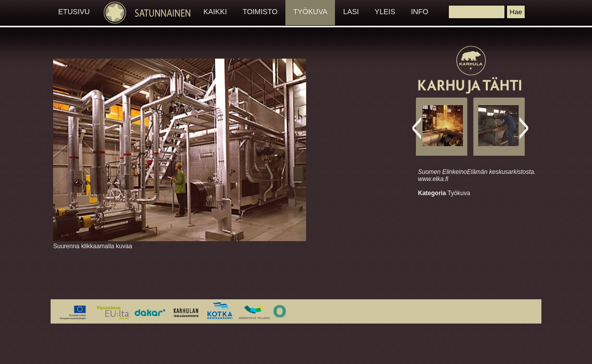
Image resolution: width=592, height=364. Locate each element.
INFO (419, 12)
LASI (351, 12)
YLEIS (385, 12)
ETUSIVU (74, 12)
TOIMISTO (260, 12)
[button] (516, 12)
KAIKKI (215, 12)
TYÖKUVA (310, 12)
